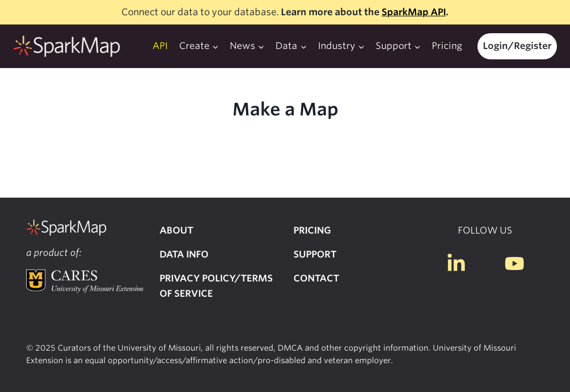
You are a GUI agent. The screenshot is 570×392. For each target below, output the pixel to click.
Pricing (447, 46)
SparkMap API (414, 12)
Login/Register (517, 46)
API (160, 46)
